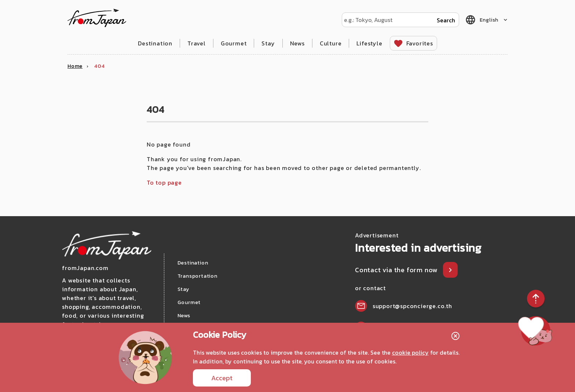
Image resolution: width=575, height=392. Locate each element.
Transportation (197, 276)
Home (75, 66)
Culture (331, 43)
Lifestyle (369, 43)
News (297, 43)
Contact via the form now (397, 270)
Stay (268, 43)
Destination (155, 43)
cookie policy (410, 352)
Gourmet (234, 43)
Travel (197, 43)
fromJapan (97, 18)
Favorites (420, 43)
